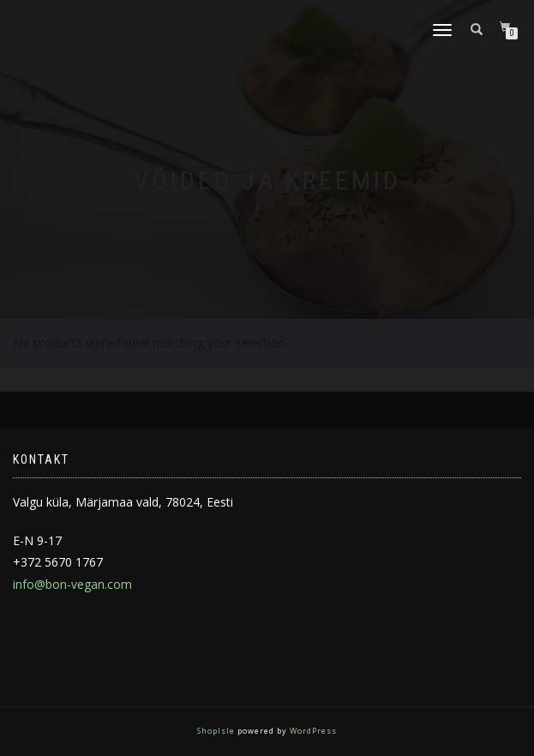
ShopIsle (217, 731)
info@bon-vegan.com (72, 584)
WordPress (312, 731)
